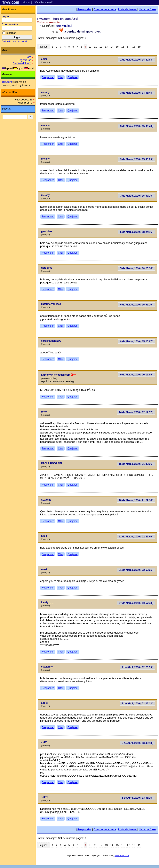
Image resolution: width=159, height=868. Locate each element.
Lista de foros (148, 9)
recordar (11, 33)
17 (128, 47)
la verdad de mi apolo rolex (82, 31)
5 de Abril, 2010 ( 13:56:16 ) (138, 798)
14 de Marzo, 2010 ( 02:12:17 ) (136, 412)
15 (117, 47)
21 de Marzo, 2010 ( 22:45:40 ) (136, 537)
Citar (61, 77)
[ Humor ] (27, 2)
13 (106, 47)
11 (95, 47)
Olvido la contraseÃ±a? (14, 42)
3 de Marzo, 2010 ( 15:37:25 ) (137, 196)
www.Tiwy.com (122, 855)
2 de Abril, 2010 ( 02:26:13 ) (138, 704)
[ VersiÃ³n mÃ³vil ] (43, 2)
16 (123, 47)
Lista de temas (127, 9)
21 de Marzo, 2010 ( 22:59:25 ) (136, 570)
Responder (84, 9)
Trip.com (7, 82)
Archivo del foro (22, 63)
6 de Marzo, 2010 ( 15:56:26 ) (137, 305)
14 (112, 47)
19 (139, 47)
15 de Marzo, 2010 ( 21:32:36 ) (136, 464)
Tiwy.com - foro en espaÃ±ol (57, 19)
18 (134, 47)
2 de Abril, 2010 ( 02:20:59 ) (138, 667)
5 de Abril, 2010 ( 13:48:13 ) (138, 743)
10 (90, 47)
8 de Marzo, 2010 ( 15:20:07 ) (137, 341)
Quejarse (73, 77)
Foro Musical (63, 26)
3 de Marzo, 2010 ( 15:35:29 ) (137, 159)
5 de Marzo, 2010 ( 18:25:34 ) (137, 268)
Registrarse (24, 60)
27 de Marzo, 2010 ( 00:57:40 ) (136, 603)
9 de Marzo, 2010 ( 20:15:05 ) (137, 375)
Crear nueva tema (105, 9)
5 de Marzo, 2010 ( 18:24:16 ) (137, 232)
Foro (28, 57)
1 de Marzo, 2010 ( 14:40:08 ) (137, 60)
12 (101, 47)
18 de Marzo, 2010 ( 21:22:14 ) (136, 500)
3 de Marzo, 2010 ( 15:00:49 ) (137, 126)
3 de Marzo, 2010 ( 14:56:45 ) (137, 93)
